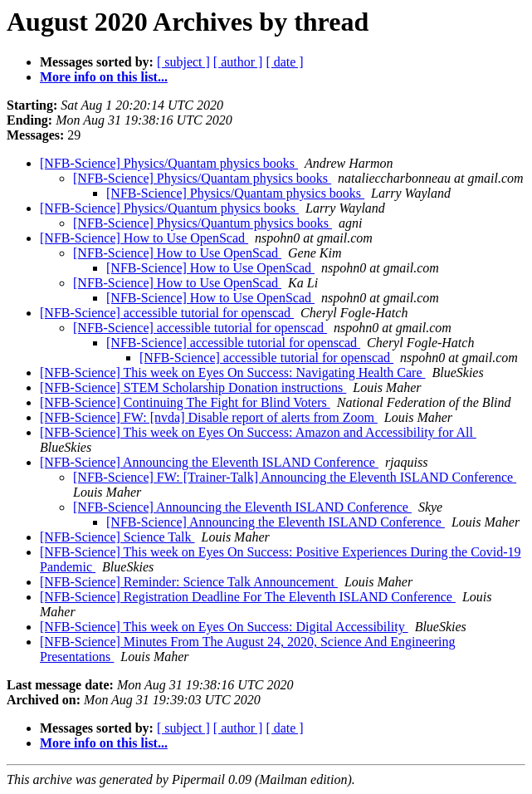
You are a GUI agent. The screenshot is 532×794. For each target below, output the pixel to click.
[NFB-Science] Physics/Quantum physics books (169, 208)
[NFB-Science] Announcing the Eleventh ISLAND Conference (209, 462)
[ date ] (284, 62)
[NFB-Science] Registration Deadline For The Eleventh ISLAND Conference (248, 597)
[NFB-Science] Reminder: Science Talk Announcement (189, 582)
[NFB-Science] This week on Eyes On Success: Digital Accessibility (224, 627)
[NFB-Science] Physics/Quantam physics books (169, 163)
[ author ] (238, 62)
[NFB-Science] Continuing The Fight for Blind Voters (185, 402)
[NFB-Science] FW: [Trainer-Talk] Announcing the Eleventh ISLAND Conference (295, 477)
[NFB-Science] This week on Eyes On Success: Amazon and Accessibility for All (258, 432)
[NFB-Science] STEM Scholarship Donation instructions (193, 387)
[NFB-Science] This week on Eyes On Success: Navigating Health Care (232, 372)
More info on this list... (104, 77)
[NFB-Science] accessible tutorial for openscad (167, 313)
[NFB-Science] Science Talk (117, 537)
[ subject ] (183, 62)
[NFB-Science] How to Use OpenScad (144, 238)
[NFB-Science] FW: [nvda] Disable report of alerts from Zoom (209, 417)
